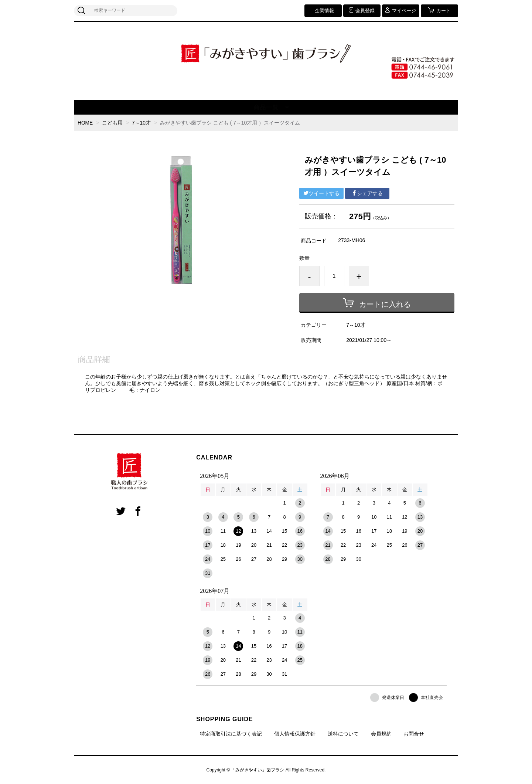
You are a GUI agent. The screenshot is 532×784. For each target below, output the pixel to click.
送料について (343, 734)
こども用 (113, 123)
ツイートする (321, 193)
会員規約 (381, 734)
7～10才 (142, 123)
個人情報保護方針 (295, 734)
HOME (85, 123)
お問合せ (414, 734)
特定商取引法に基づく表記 (231, 734)
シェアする (367, 193)
